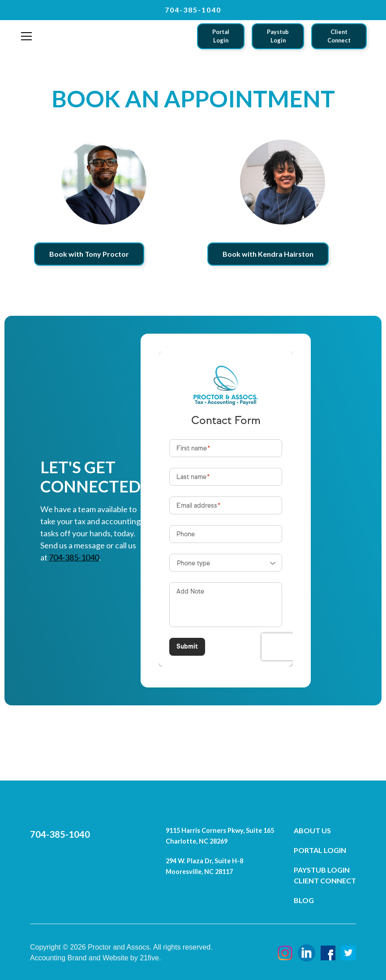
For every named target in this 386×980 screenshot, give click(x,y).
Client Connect (339, 36)
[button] (26, 36)
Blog (304, 900)
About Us (312, 830)
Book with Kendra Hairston (268, 254)
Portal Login (221, 36)
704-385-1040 (74, 557)
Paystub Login (278, 36)
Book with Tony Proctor (89, 254)
